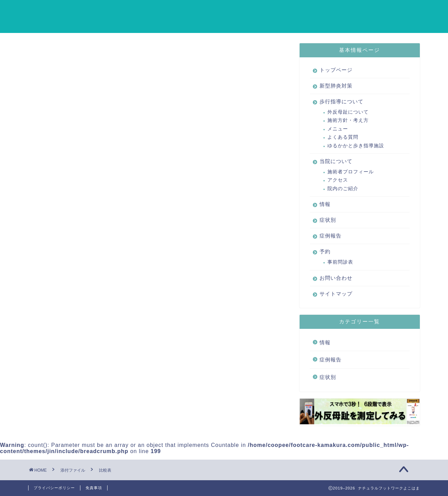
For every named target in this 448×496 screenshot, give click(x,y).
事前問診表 (340, 262)
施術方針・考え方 (348, 121)
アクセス (338, 180)
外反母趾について (348, 112)
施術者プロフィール (351, 172)
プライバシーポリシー (54, 488)
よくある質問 (343, 137)
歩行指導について (242, 11)
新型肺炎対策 (186, 11)
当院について (297, 11)
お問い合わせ (164, 24)
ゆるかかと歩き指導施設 (356, 146)
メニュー (338, 129)
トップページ (136, 11)
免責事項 (94, 488)
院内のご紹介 (343, 189)
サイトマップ (214, 24)
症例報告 (404, 11)
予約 (125, 24)
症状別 (367, 11)
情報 (336, 11)
